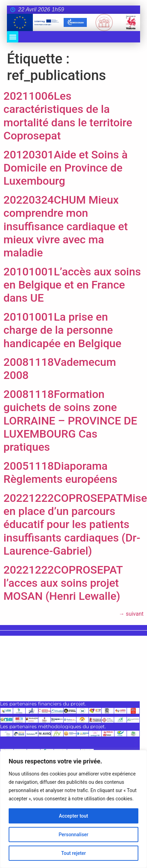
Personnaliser (73, 835)
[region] (73, 809)
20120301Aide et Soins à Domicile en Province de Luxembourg (66, 168)
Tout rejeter (74, 853)
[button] (13, 37)
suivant (131, 614)
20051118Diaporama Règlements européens (60, 472)
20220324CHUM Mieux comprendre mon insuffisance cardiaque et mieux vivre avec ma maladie (66, 226)
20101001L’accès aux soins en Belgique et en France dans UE (72, 285)
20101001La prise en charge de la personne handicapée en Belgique (62, 330)
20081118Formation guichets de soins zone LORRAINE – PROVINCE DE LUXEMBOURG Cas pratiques (70, 421)
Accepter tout (73, 816)
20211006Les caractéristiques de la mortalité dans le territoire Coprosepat (68, 116)
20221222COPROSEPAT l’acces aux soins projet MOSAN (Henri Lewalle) (63, 583)
